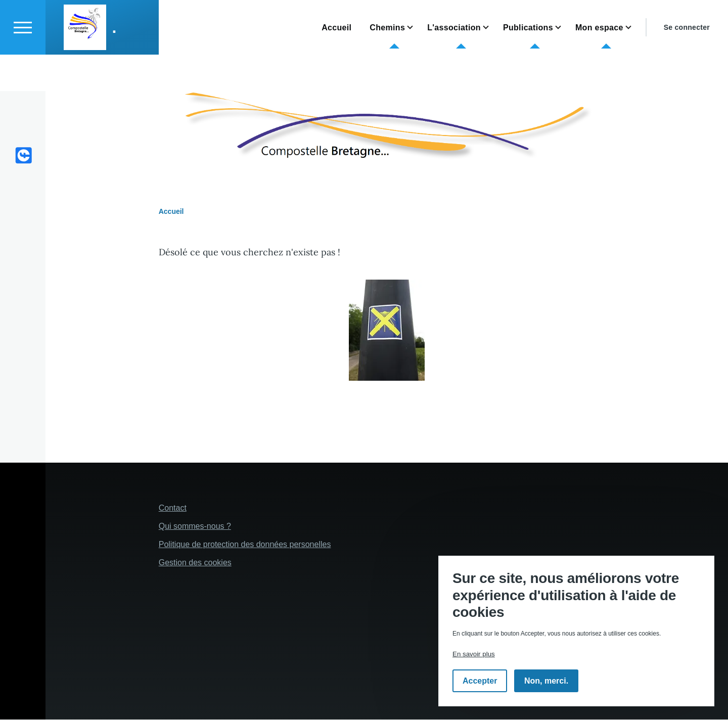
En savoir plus (474, 654)
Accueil (171, 212)
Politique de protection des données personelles (245, 545)
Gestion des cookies (195, 563)
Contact (173, 508)
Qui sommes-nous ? (195, 527)
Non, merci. (546, 681)
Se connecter (687, 64)
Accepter (480, 681)
